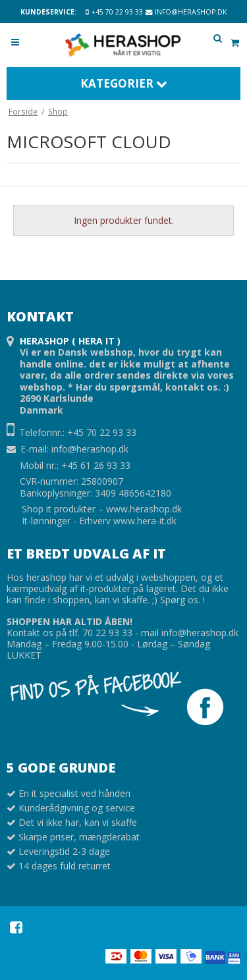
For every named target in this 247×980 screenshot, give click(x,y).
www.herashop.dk (144, 509)
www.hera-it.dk (145, 521)
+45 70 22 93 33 (114, 12)
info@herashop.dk (186, 12)
